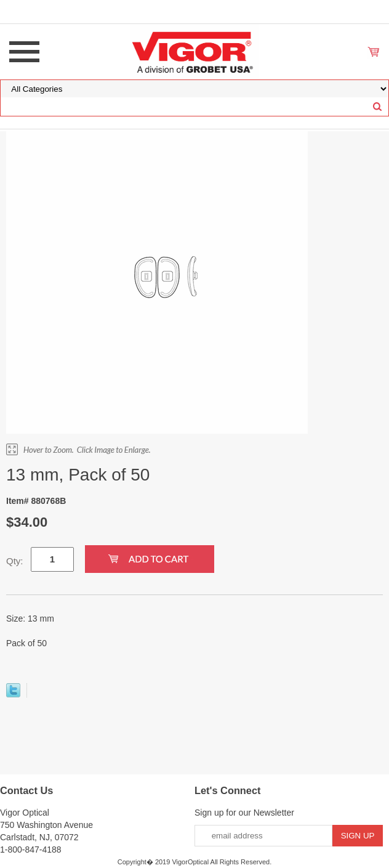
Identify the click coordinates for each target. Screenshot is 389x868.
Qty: (15, 561)
